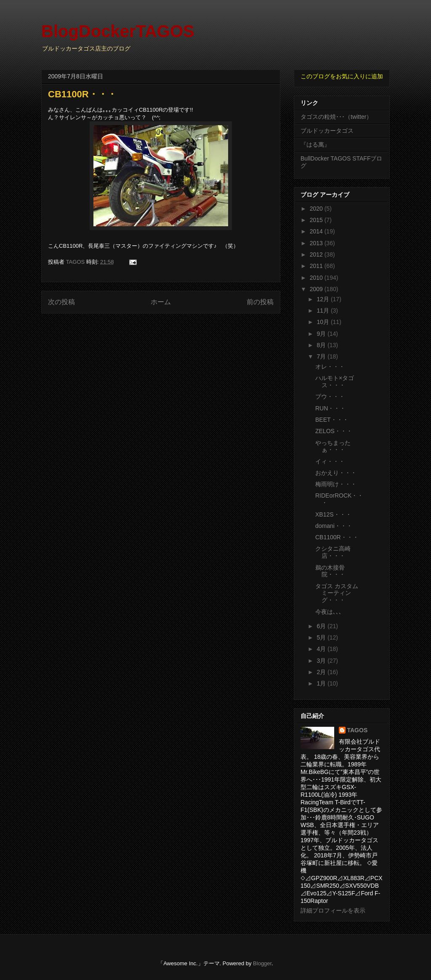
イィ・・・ (330, 461)
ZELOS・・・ (334, 431)
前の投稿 (260, 302)
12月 (323, 299)
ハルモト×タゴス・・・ (335, 382)
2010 (317, 278)
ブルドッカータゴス (327, 131)
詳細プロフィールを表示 (333, 910)
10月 (323, 322)
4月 (322, 649)
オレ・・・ (330, 367)
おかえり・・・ (336, 473)
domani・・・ (334, 526)
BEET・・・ (332, 420)
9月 (322, 334)
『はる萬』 (315, 145)
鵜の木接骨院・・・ (330, 571)
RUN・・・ (330, 408)
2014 (317, 231)
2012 (317, 254)
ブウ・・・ (330, 396)
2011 (317, 266)
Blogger (262, 963)
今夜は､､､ (329, 612)
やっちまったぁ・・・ (333, 446)
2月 (322, 672)
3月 (322, 661)
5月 (322, 637)
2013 (317, 243)
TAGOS (358, 730)
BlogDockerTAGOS (118, 31)
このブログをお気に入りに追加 (342, 76)
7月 (322, 356)
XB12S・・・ (333, 514)
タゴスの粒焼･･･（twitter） (336, 117)
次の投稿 (61, 302)
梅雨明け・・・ (336, 484)
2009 (317, 289)
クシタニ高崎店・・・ (333, 552)
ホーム (161, 302)
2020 (317, 209)
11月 (323, 311)
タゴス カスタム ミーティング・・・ (337, 593)
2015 (317, 220)
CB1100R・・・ (337, 537)
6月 (322, 626)
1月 (322, 683)
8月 (322, 345)
